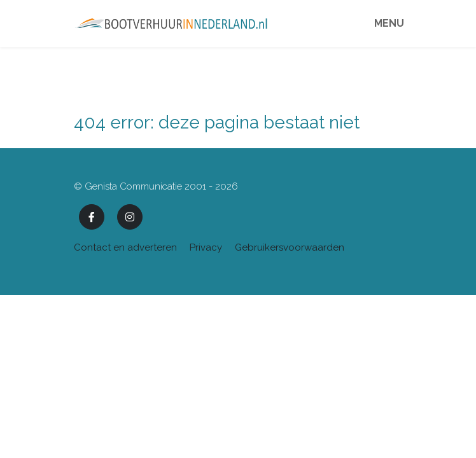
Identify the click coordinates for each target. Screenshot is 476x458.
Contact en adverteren (125, 247)
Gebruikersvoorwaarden (290, 247)
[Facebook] (92, 217)
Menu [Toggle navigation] (389, 23)
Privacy (206, 247)
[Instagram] (130, 217)
